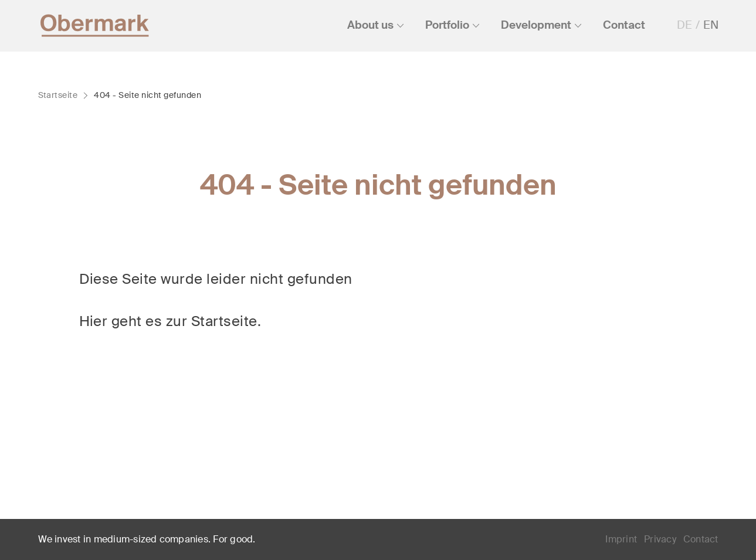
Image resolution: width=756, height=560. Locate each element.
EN (711, 25)
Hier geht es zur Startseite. (170, 321)
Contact (701, 539)
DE (684, 25)
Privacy (660, 539)
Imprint (621, 539)
